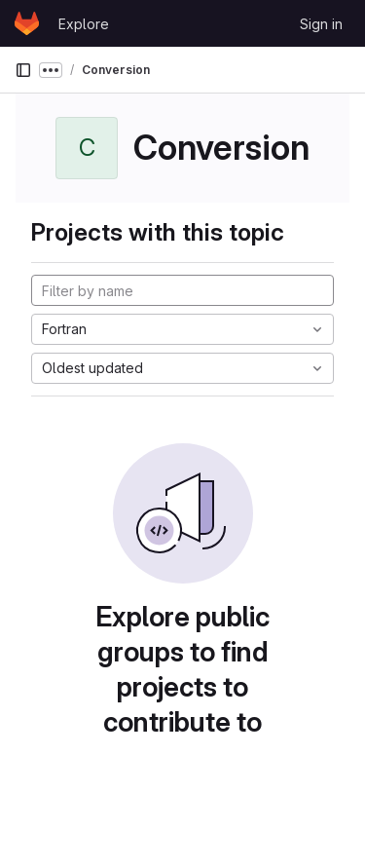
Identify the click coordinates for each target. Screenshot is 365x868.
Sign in (321, 24)
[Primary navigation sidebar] (23, 70)
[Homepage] (27, 23)
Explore (84, 24)
